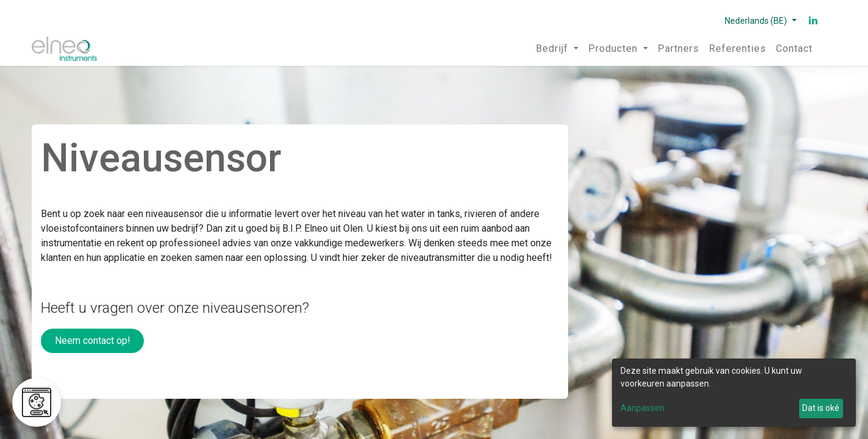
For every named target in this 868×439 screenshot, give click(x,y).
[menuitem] (557, 49)
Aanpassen (642, 408)
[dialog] (734, 393)
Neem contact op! (93, 341)
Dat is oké (821, 408)
